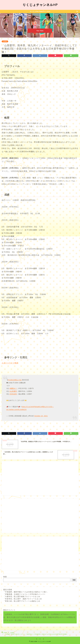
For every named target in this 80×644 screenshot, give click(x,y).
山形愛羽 (5, 41)
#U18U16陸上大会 (15, 380)
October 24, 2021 (41, 416)
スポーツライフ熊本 (10, 363)
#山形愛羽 (13, 391)
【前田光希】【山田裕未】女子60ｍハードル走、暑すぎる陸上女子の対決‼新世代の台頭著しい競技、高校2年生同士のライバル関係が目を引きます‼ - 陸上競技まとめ (39, 617)
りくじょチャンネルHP (40, 5)
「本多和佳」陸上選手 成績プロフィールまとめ (23, 599)
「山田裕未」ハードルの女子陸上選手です (20, 614)
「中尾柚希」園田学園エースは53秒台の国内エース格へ (25, 592)
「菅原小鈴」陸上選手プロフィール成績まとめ (22, 601)
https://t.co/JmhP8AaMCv (32, 407)
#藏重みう (13, 388)
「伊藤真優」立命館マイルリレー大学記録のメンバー (24, 594)
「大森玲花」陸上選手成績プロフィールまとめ (22, 596)
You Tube (40, 31)
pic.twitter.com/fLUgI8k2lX (16, 410)
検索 (5, 577)
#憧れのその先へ (48, 407)
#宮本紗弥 (13, 394)
